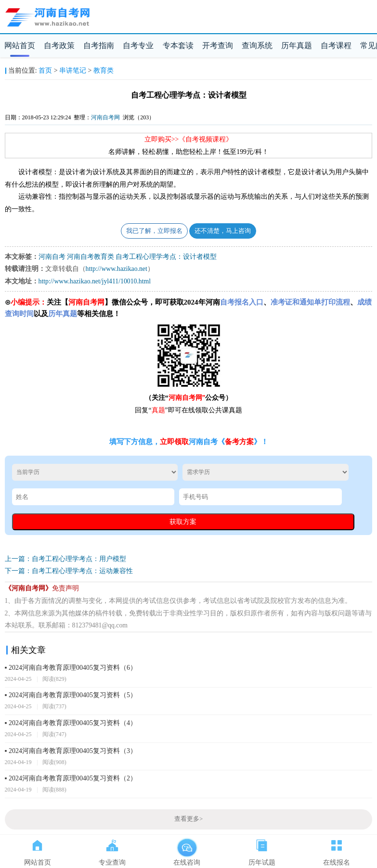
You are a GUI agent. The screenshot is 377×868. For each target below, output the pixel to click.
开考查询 (218, 45)
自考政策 (59, 45)
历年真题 (297, 45)
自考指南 (99, 45)
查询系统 (257, 45)
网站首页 (20, 45)
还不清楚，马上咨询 (223, 231)
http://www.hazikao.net (117, 269)
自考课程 (336, 45)
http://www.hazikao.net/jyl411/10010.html (95, 281)
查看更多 (188, 819)
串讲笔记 (73, 70)
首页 (45, 70)
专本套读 (178, 45)
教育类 (104, 70)
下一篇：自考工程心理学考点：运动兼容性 (69, 571)
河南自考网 (105, 117)
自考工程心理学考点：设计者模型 (166, 257)
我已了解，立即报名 (154, 231)
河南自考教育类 (91, 257)
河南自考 (52, 257)
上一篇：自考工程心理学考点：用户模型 (65, 559)
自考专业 (138, 45)
